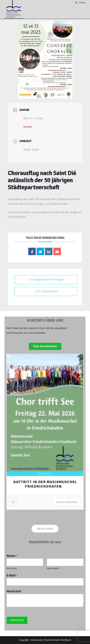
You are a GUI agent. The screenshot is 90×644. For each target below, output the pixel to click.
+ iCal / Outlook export (46, 291)
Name (12, 556)
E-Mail (12, 575)
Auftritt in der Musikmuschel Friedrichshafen (45, 484)
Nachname (53, 568)
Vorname (12, 568)
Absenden (17, 620)
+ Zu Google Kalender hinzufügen (46, 280)
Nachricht (14, 591)
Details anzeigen (67, 502)
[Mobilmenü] (80, 3)
